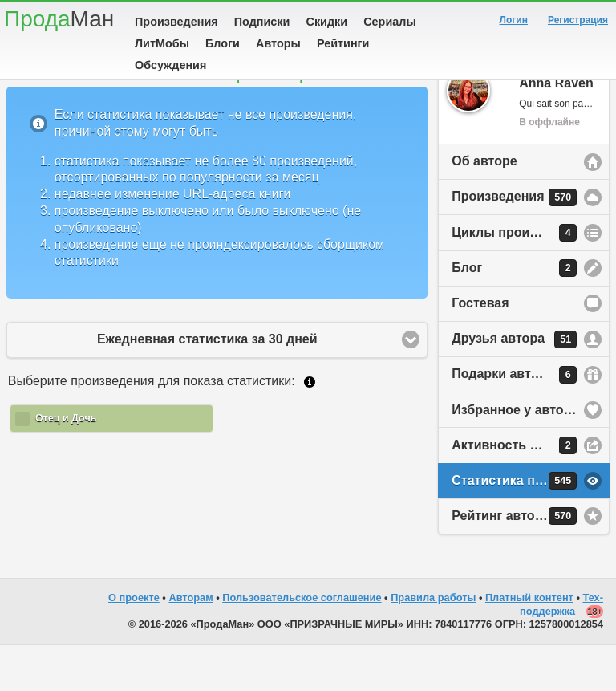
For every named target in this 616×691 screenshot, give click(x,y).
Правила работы (433, 643)
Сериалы (389, 22)
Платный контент (529, 643)
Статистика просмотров (528, 526)
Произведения (176, 22)
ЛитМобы (162, 43)
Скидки (327, 22)
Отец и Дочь (66, 464)
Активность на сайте (518, 491)
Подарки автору (514, 421)
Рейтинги (343, 43)
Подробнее (310, 428)
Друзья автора (514, 385)
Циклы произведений (521, 278)
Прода (59, 19)
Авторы (278, 43)
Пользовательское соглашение (302, 643)
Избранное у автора (515, 455)
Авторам (190, 643)
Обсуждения (170, 65)
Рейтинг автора (514, 562)
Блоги (223, 43)
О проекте (134, 643)
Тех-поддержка (561, 650)
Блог (514, 314)
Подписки (262, 22)
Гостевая (480, 349)
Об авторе (484, 207)
